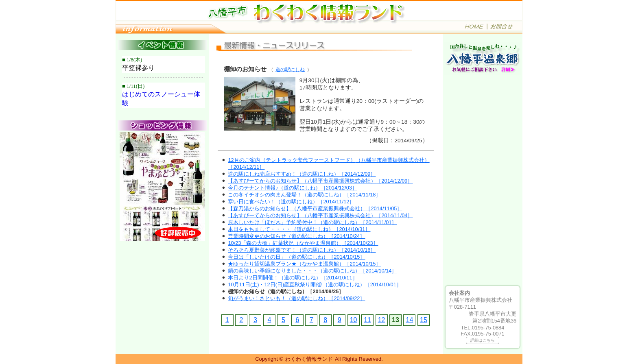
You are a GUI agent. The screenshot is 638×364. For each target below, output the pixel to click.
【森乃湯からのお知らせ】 (315, 208)
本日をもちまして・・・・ (299, 229)
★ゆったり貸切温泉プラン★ (304, 264)
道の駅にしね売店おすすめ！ (302, 174)
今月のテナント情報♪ (292, 188)
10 (354, 320)
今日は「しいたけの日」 (296, 257)
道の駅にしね (290, 70)
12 (382, 320)
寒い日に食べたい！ (291, 202)
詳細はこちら (483, 340)
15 (424, 320)
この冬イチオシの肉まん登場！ (304, 195)
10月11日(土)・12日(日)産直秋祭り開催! (315, 284)
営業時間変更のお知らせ (296, 236)
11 (367, 320)
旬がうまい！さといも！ (296, 298)
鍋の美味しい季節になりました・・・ (312, 271)
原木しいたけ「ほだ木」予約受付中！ (312, 222)
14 (410, 320)
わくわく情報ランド (309, 359)
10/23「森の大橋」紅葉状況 (303, 243)
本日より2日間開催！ (293, 278)
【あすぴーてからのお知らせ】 (320, 181)
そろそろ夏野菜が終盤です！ (302, 250)
